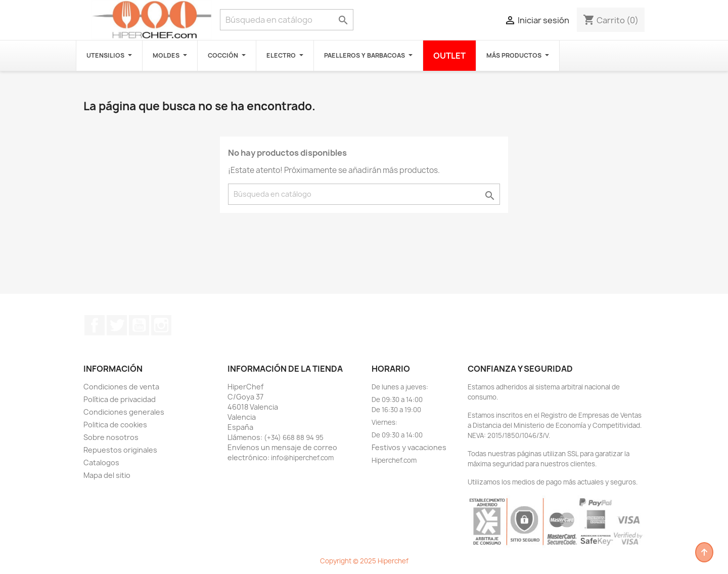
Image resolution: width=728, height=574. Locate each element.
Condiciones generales (124, 412)
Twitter (117, 325)
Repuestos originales (120, 450)
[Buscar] (287, 20)
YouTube (139, 325)
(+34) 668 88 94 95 (294, 437)
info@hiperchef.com (302, 458)
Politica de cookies (115, 425)
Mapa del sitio (107, 475)
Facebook (95, 325)
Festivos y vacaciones (409, 447)
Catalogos (101, 462)
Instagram (161, 325)
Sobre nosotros (111, 437)
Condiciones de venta (121, 387)
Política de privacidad (120, 399)
